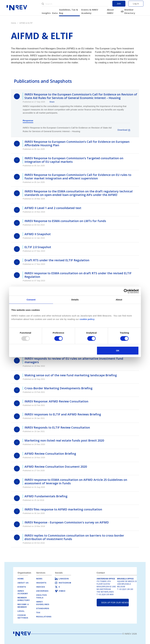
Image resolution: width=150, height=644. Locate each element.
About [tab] (119, 300)
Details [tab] (75, 300)
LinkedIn (64, 579)
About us (23, 583)
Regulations (44, 617)
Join (119, 4)
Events (22, 587)
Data (55, 13)
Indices (41, 587)
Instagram (65, 583)
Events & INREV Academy (90, 11)
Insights (46, 13)
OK (118, 351)
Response (28, 120)
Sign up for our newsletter (115, 602)
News (39, 579)
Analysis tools (42, 596)
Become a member (23, 606)
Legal (21, 611)
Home (14, 23)
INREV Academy (23, 592)
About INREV (110, 11)
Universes (42, 591)
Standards (43, 609)
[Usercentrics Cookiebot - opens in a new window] (126, 291)
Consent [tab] (31, 300)
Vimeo (62, 591)
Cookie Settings (23, 617)
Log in (136, 4)
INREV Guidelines (43, 603)
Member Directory (130, 11)
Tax (38, 613)
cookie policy (87, 319)
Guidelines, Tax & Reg (68, 11)
